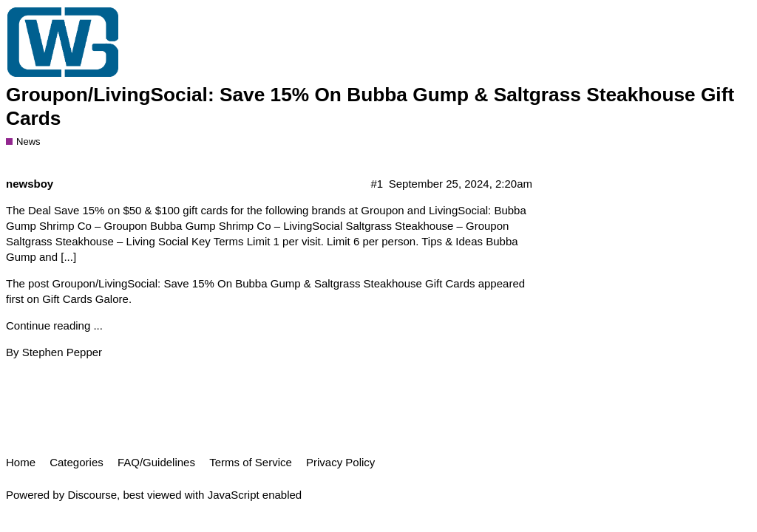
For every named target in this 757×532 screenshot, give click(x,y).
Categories (77, 462)
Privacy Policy (340, 462)
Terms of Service (251, 462)
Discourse (92, 495)
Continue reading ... (54, 325)
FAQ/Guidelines (156, 462)
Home (21, 462)
